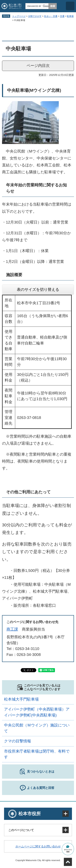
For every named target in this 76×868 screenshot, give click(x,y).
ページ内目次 (38, 66)
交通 (62, 16)
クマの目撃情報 (18, 741)
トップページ (19, 16)
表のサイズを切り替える (38, 290)
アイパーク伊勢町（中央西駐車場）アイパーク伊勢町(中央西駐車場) (37, 712)
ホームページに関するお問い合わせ (38, 846)
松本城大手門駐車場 (21, 699)
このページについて (21, 830)
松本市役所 (30, 814)
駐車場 (70, 16)
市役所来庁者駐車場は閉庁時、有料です (37, 754)
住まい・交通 (51, 16)
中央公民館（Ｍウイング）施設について (37, 728)
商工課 (12, 629)
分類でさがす (35, 16)
